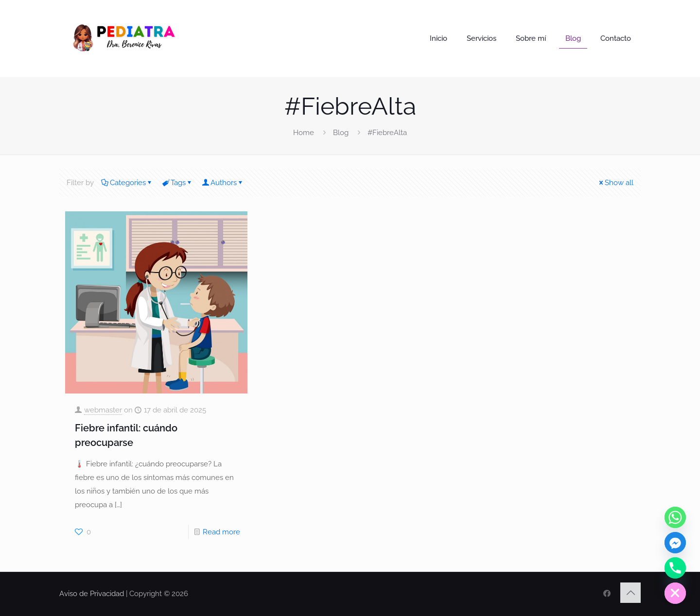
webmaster (103, 410)
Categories (127, 183)
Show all (615, 183)
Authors (223, 183)
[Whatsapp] (675, 517)
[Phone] (675, 568)
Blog (341, 133)
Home (304, 133)
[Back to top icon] (630, 593)
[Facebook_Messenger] (675, 543)
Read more (221, 532)
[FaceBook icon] (607, 594)
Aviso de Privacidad (92, 594)
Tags (177, 183)
